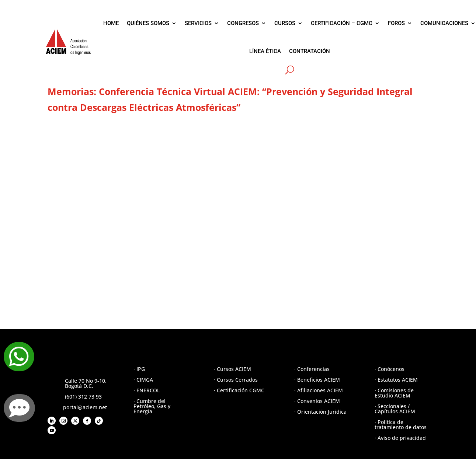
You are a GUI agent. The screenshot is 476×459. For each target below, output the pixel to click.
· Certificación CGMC (239, 390)
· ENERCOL (147, 390)
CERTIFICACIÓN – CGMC (342, 23)
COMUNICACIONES (444, 23)
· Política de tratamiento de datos (401, 425)
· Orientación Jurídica (320, 412)
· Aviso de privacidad (400, 438)
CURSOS (285, 23)
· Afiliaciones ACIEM (319, 390)
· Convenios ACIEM (317, 401)
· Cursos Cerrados (236, 380)
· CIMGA (143, 380)
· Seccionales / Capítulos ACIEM (395, 409)
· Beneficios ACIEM (317, 380)
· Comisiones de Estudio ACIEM (394, 393)
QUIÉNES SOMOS (148, 23)
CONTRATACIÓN (310, 51)
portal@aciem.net (85, 407)
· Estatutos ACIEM (396, 380)
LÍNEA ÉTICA (265, 51)
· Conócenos (390, 369)
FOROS (396, 23)
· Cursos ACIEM (232, 369)
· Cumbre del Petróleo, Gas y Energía (152, 406)
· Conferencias (312, 369)
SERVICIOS (198, 23)
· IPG (139, 369)
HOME (111, 23)
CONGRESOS (243, 23)
